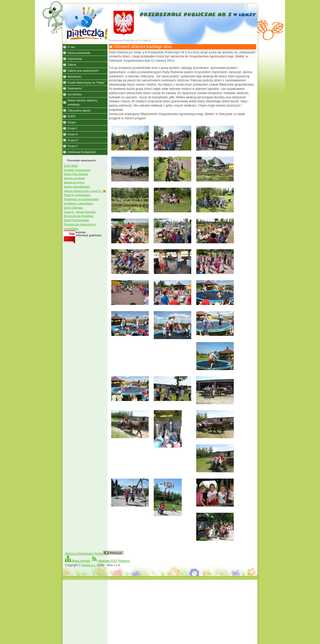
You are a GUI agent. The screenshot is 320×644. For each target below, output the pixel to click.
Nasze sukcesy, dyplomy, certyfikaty (82, 102)
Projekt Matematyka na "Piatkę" (86, 83)
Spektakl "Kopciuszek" (77, 170)
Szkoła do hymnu (74, 182)
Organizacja (75, 59)
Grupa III (73, 134)
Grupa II (72, 128)
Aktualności (74, 77)
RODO (71, 116)
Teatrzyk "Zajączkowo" (77, 195)
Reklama (124, 561)
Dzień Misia (71, 166)
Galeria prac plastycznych (83, 71)
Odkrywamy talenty (79, 111)
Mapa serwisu (78, 561)
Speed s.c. (89, 565)
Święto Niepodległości (77, 187)
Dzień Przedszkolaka (76, 220)
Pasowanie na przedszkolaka (81, 199)
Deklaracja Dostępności (82, 152)
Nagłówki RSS (104, 561)
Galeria (146, 41)
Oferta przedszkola (79, 53)
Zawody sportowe (74, 178)
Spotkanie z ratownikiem (78, 203)
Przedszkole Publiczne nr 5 (124, 41)
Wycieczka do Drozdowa (78, 216)
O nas (71, 47)
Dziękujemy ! (75, 88)
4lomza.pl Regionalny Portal (94, 554)
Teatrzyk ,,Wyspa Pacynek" (80, 212)
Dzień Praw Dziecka (76, 174)
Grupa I (72, 122)
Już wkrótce (75, 94)
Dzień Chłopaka (73, 208)
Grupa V (72, 146)
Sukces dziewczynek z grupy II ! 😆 (85, 191)
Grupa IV (73, 140)
